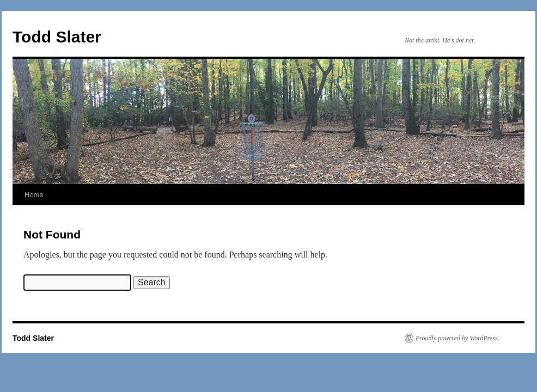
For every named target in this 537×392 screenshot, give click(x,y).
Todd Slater (57, 37)
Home (34, 195)
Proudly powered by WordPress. (457, 338)
